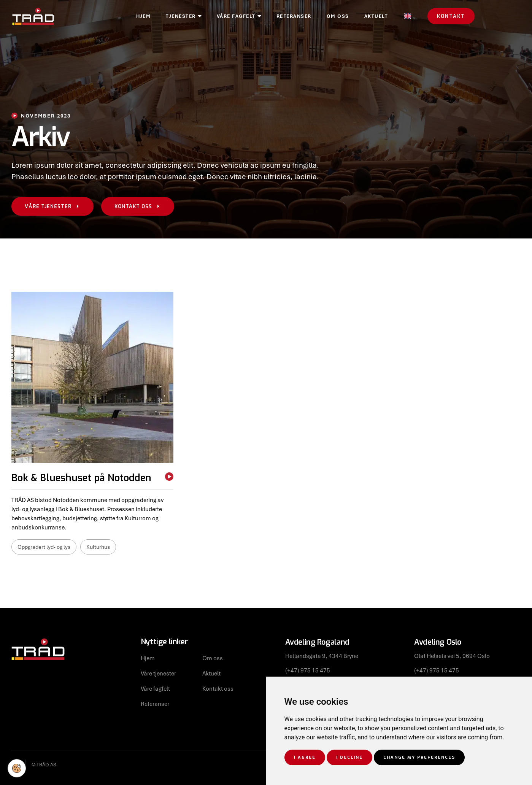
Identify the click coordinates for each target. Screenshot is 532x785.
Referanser (339, 17)
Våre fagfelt (284, 17)
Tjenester (229, 17)
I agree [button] (305, 757)
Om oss (383, 17)
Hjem (189, 17)
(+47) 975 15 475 (308, 670)
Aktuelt (422, 17)
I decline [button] (349, 757)
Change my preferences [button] (419, 757)
